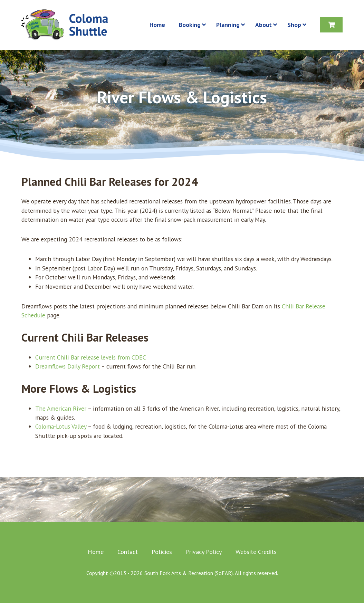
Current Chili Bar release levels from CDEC (91, 357)
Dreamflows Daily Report (68, 366)
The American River (61, 408)
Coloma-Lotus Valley (61, 426)
